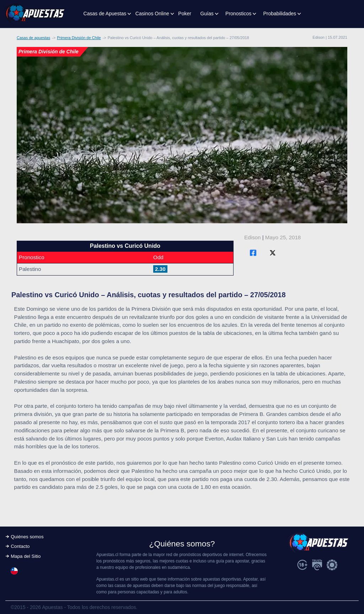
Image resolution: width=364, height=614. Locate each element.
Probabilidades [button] (280, 14)
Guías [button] (207, 14)
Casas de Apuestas (105, 14)
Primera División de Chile (79, 38)
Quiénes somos (27, 537)
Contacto (20, 546)
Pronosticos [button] (238, 14)
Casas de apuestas (33, 38)
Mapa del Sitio (26, 556)
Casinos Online (152, 14)
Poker (185, 14)
